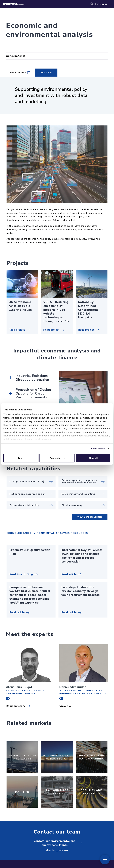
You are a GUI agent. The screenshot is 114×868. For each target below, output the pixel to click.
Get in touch (55, 850)
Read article (69, 574)
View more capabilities (90, 517)
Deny (21, 458)
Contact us (101, 4)
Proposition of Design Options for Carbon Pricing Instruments (33, 393)
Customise (57, 458)
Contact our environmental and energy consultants (55, 843)
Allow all (93, 458)
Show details (98, 449)
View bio (65, 706)
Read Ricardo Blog (21, 574)
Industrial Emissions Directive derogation (32, 378)
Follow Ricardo (20, 73)
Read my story (16, 706)
